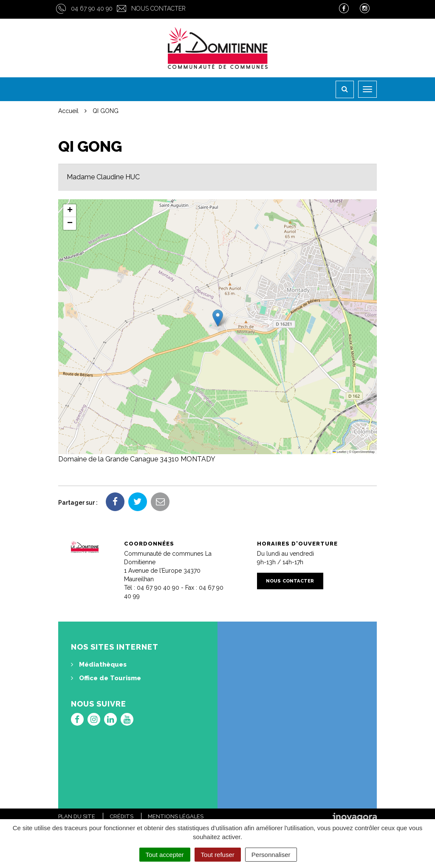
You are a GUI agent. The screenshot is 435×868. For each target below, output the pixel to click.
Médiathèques (99, 664)
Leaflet (339, 452)
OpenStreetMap (363, 452)
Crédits (121, 816)
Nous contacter (158, 8)
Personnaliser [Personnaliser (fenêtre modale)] (271, 855)
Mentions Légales (176, 816)
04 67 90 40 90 (92, 8)
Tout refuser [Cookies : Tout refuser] (218, 855)
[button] (218, 318)
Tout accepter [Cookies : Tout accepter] (165, 855)
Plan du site (77, 816)
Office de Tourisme (106, 678)
